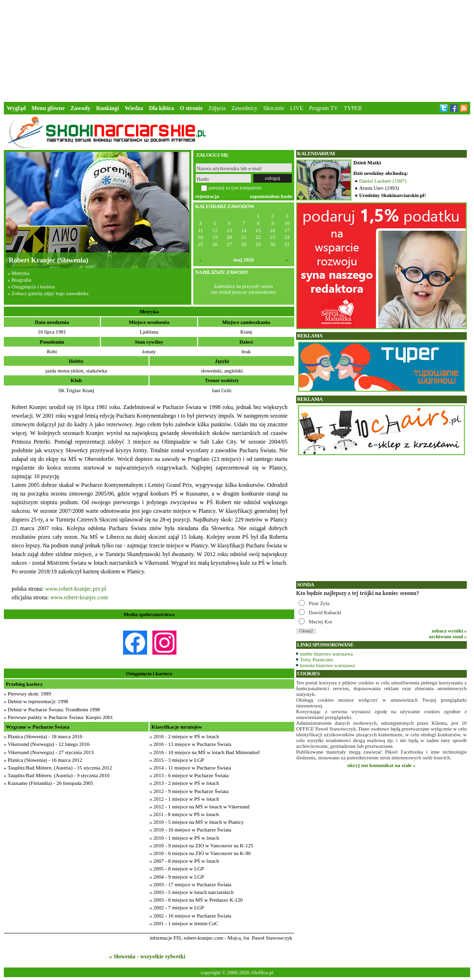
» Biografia (19, 280)
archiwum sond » (448, 636)
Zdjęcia (217, 108)
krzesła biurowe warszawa (327, 665)
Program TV (324, 108)
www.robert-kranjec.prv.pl (76, 589)
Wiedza (134, 108)
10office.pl (262, 972)
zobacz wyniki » (449, 631)
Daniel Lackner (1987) (383, 181)
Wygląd (16, 108)
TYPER (353, 108)
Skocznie (274, 108)
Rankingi (107, 108)
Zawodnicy (245, 108)
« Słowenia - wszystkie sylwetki (147, 956)
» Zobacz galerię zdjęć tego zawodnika (48, 293)
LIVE (296, 108)
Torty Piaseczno (317, 659)
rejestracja (207, 196)
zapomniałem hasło (271, 196)
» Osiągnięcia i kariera (31, 286)
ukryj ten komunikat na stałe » (382, 765)
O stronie (191, 108)
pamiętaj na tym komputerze (235, 188)
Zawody (81, 108)
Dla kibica (162, 108)
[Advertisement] (237, 50)
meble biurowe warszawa (326, 654)
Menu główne (48, 108)
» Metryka (19, 273)
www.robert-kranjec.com (79, 597)
